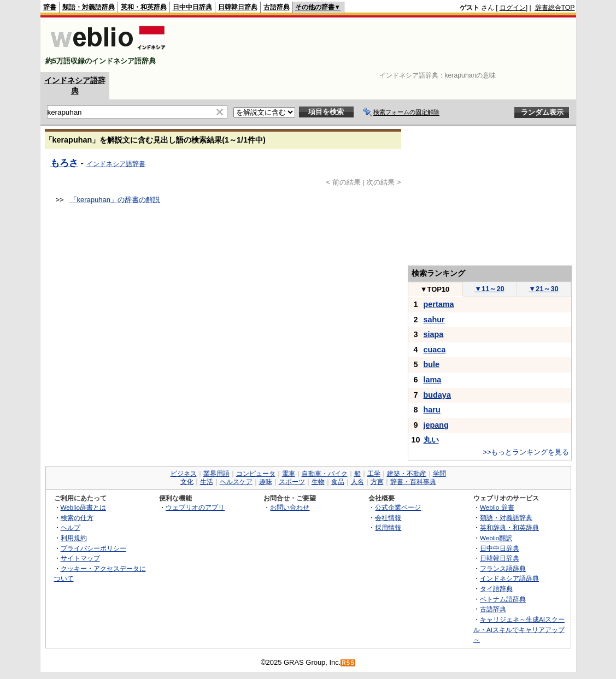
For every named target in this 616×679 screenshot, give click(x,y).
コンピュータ (256, 474)
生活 (207, 482)
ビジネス (184, 474)
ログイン (513, 8)
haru (432, 410)
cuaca (435, 350)
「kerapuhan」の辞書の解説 (115, 200)
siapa (434, 334)
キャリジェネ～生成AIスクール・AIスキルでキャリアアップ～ (519, 629)
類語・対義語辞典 (89, 7)
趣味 (266, 482)
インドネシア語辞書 (116, 164)
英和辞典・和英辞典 (509, 527)
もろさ (64, 163)
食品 (338, 482)
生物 (318, 482)
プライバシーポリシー (93, 548)
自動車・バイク (325, 474)
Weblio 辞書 (497, 507)
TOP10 (435, 289)
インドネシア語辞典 (509, 578)
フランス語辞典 (503, 568)
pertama (439, 304)
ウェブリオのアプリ (195, 507)
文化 (187, 482)
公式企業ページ (398, 507)
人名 (357, 482)
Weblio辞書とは (83, 507)
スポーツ (292, 482)
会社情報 (388, 518)
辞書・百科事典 (413, 482)
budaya (437, 395)
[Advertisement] (376, 45)
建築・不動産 (407, 474)
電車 (289, 474)
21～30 (544, 289)
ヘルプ (71, 527)
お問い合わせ (290, 507)
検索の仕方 (77, 518)
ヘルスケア (236, 482)
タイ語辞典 (496, 589)
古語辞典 (277, 7)
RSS (348, 663)
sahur (434, 320)
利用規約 (74, 538)
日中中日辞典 (192, 7)
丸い (431, 440)
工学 (374, 474)
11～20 (489, 289)
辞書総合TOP (555, 8)
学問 (439, 474)
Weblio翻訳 (496, 538)
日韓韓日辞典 (238, 7)
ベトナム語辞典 (503, 599)
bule (432, 364)
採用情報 (388, 527)
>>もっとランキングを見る (526, 452)
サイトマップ (80, 558)
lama (433, 380)
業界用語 (216, 474)
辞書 (50, 7)
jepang (436, 425)
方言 (377, 482)
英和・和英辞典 (144, 7)
